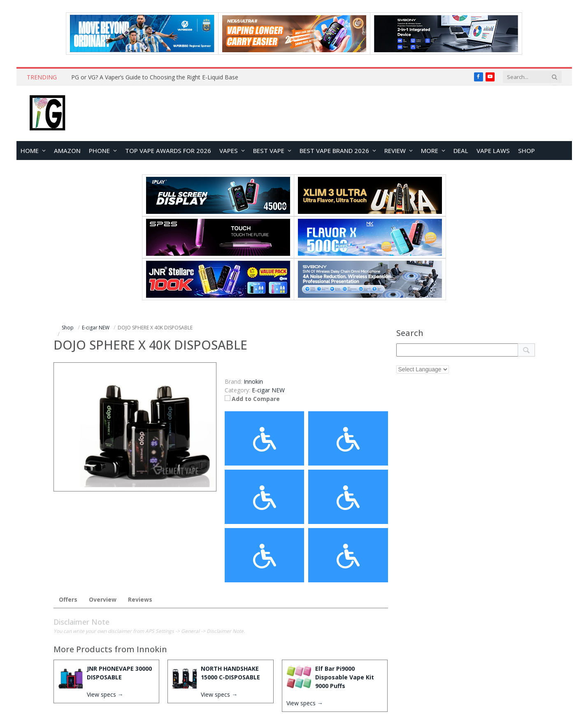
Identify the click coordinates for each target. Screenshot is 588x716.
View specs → (105, 694)
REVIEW (395, 151)
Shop (526, 151)
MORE (430, 151)
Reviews (140, 599)
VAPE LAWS (493, 151)
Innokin (152, 649)
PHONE (99, 151)
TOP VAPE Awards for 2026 (168, 151)
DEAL (461, 151)
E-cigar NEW (268, 390)
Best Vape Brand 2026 (334, 151)
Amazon (67, 151)
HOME (30, 151)
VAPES (229, 151)
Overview (103, 599)
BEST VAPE (269, 151)
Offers (68, 599)
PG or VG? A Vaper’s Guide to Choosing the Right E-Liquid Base (155, 77)
